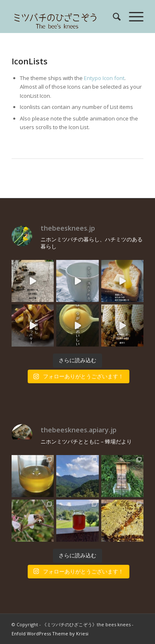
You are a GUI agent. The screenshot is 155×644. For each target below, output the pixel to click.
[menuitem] (113, 17)
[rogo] (64, 17)
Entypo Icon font (104, 78)
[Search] (113, 17)
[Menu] (132, 17)
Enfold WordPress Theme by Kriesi (50, 633)
